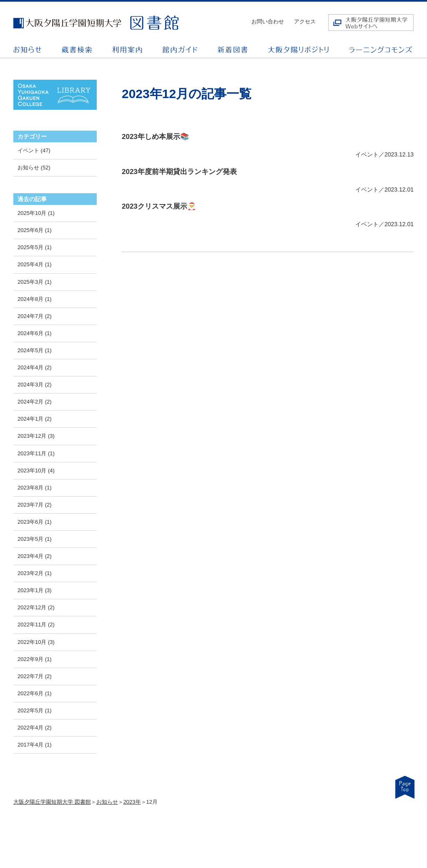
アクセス (305, 21)
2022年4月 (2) (35, 728)
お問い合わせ (268, 21)
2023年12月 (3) (36, 436)
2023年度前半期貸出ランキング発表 (179, 172)
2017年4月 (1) (35, 745)
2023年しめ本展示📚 (155, 137)
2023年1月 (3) (35, 590)
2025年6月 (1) (35, 230)
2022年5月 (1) (35, 710)
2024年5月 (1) (35, 350)
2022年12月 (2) (36, 607)
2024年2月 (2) (35, 402)
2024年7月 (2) (35, 316)
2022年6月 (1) (35, 693)
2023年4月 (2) (35, 556)
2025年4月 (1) (35, 264)
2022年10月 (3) (36, 642)
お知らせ (107, 802)
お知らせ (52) (34, 168)
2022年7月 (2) (35, 676)
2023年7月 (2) (35, 505)
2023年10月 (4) (36, 471)
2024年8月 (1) (35, 299)
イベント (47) (34, 150)
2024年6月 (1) (35, 333)
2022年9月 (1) (35, 659)
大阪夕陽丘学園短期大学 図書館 (52, 802)
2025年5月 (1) (35, 247)
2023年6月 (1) (35, 522)
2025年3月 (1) (35, 282)
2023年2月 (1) (35, 573)
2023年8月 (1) (35, 488)
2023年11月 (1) (36, 453)
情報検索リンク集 (295, 829)
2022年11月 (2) (36, 625)
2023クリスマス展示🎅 (159, 206)
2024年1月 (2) (35, 419)
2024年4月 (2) (35, 367)
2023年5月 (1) (35, 539)
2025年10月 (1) (36, 213)
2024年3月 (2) (35, 385)
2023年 (132, 802)
